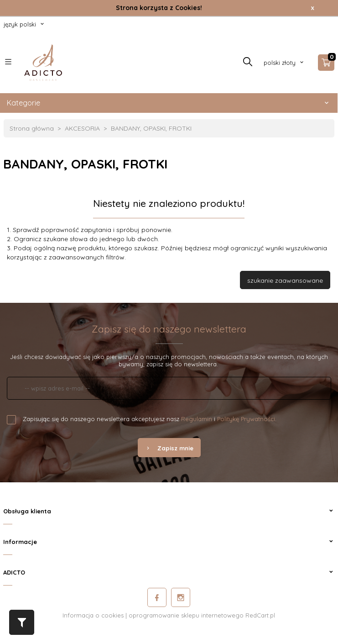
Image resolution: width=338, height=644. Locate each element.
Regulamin (197, 419)
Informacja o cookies (93, 615)
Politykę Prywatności (246, 419)
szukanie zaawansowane (285, 280)
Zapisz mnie (169, 448)
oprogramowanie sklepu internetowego (186, 615)
